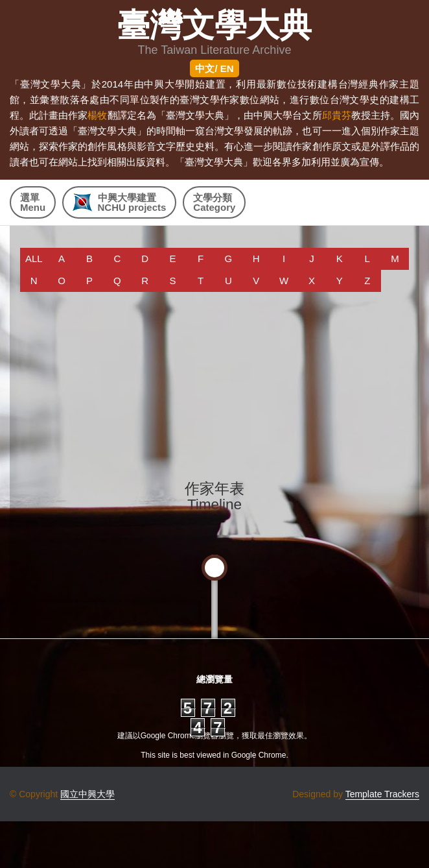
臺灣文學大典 (214, 26)
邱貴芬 (337, 115)
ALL (34, 259)
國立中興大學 (87, 794)
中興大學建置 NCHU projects (119, 202)
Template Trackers (382, 794)
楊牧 (97, 115)
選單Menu (33, 202)
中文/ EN (214, 68)
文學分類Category (214, 202)
